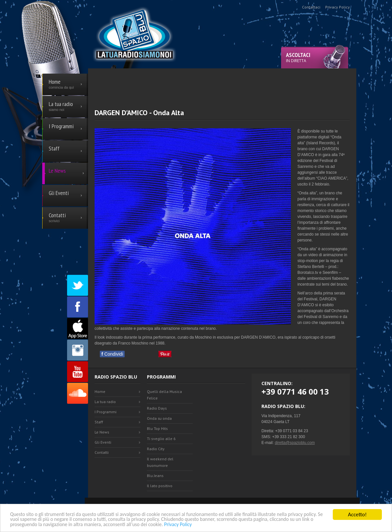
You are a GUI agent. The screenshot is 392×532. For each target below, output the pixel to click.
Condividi (112, 354)
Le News (102, 432)
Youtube (78, 372)
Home (100, 391)
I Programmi (106, 412)
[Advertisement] (222, 83)
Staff (99, 422)
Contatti (102, 452)
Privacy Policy (261, 524)
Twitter (78, 285)
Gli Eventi (103, 442)
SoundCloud (78, 393)
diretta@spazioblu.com (295, 443)
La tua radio (105, 402)
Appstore (78, 328)
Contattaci (311, 7)
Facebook (78, 307)
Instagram (78, 350)
